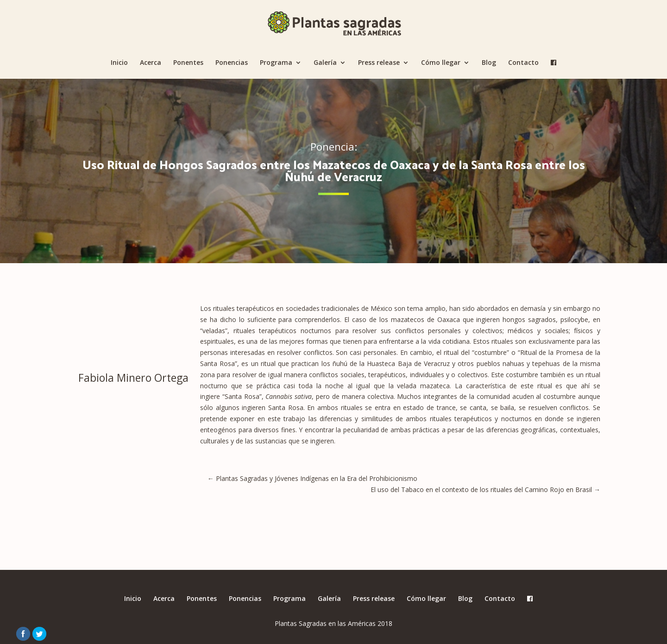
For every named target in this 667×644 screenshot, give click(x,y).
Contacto (523, 63)
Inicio (119, 63)
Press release (379, 63)
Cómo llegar (441, 63)
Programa (276, 63)
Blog (489, 63)
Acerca (151, 63)
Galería (325, 63)
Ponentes (188, 63)
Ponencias (232, 63)
